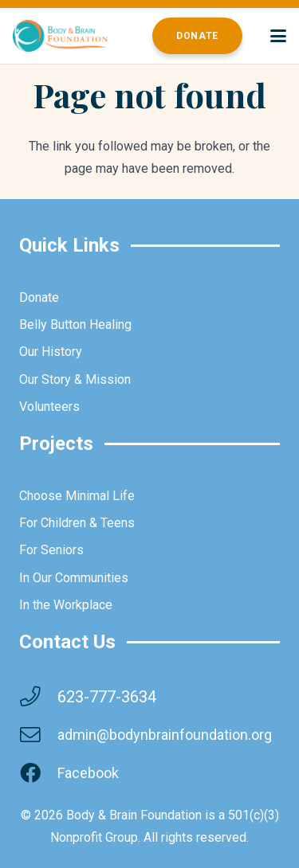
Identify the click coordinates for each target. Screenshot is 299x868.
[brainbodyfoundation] (60, 36)
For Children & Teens (77, 523)
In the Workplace (66, 605)
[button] (278, 36)
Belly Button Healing (75, 325)
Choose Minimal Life (77, 496)
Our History (51, 352)
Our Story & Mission (75, 379)
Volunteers (49, 407)
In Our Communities (74, 578)
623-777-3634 (107, 697)
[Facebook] (38, 773)
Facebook (88, 773)
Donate (39, 297)
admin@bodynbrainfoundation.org (165, 735)
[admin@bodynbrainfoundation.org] (38, 735)
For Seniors (51, 550)
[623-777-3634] (38, 697)
